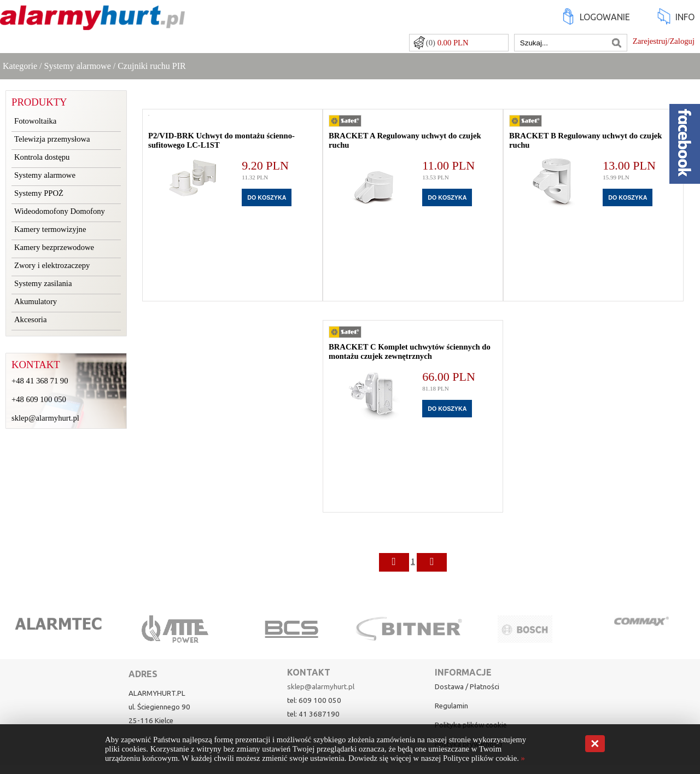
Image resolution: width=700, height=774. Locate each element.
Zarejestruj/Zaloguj (664, 41)
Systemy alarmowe (78, 66)
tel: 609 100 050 (314, 700)
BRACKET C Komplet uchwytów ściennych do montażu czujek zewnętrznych (410, 351)
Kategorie (20, 66)
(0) (447, 43)
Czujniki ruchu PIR (151, 66)
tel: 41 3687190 (313, 714)
